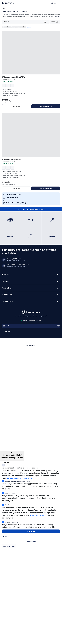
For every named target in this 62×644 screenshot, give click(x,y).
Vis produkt (16, 106)
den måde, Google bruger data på (20, 478)
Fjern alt (29, 27)
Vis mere (57, 17)
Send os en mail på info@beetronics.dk (18, 265)
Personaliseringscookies (10, 522)
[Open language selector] (31, 326)
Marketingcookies (9, 505)
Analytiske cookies (9, 493)
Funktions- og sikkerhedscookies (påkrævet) (16, 481)
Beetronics (25, 311)
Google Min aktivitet (37, 515)
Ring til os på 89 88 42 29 (14, 259)
